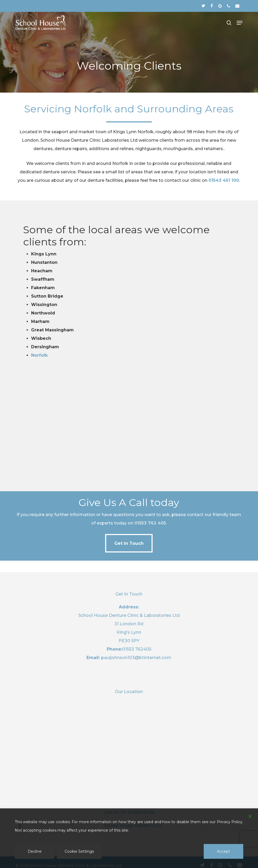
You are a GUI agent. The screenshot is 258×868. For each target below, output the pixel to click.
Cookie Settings (79, 851)
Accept (223, 851)
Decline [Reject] (35, 851)
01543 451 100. (224, 180)
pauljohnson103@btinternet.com (136, 658)
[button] (240, 23)
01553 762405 (137, 649)
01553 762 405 (150, 523)
